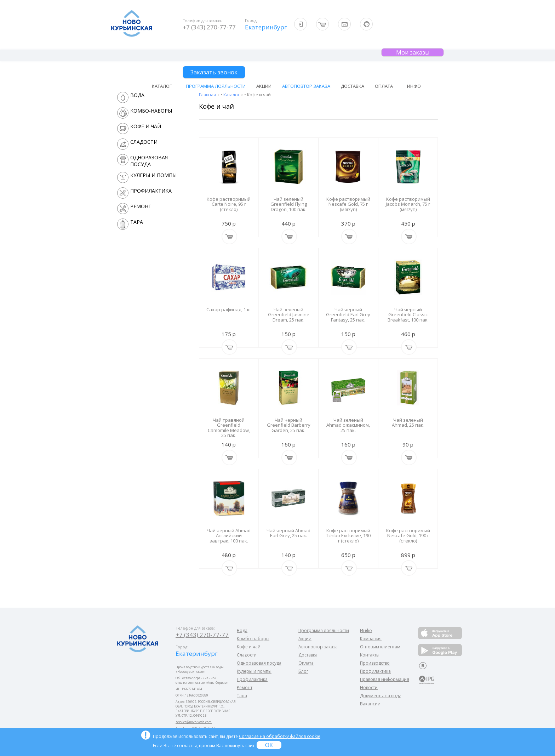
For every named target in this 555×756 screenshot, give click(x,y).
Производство (375, 663)
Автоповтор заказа (306, 86)
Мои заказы (413, 52)
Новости (369, 687)
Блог (303, 671)
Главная (208, 95)
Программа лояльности (216, 86)
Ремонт (245, 687)
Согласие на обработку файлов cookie (280, 736)
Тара (242, 696)
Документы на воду (380, 696)
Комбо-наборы (253, 639)
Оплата (384, 86)
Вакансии (370, 704)
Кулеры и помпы (254, 671)
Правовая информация (385, 679)
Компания (371, 639)
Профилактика (252, 679)
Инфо (366, 630)
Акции (264, 86)
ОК (269, 745)
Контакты (370, 655)
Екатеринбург (265, 27)
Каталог (232, 95)
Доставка (353, 86)
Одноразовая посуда (259, 663)
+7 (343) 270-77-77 (209, 27)
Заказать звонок (214, 72)
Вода (242, 630)
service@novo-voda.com (194, 722)
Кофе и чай (249, 647)
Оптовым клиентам (380, 647)
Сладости (247, 655)
